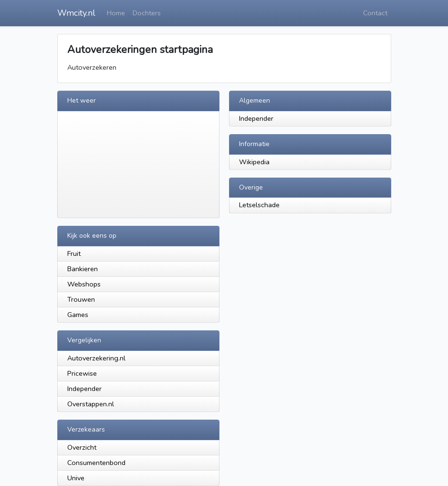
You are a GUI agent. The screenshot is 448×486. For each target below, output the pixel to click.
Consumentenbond (96, 463)
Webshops (84, 284)
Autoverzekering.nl (96, 358)
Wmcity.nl (76, 13)
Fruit (74, 254)
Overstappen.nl (91, 404)
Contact (375, 13)
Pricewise (82, 373)
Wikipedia (254, 162)
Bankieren (83, 269)
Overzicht (82, 447)
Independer (256, 118)
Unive (76, 478)
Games (78, 315)
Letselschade (259, 205)
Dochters (147, 13)
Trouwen (81, 299)
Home (116, 13)
